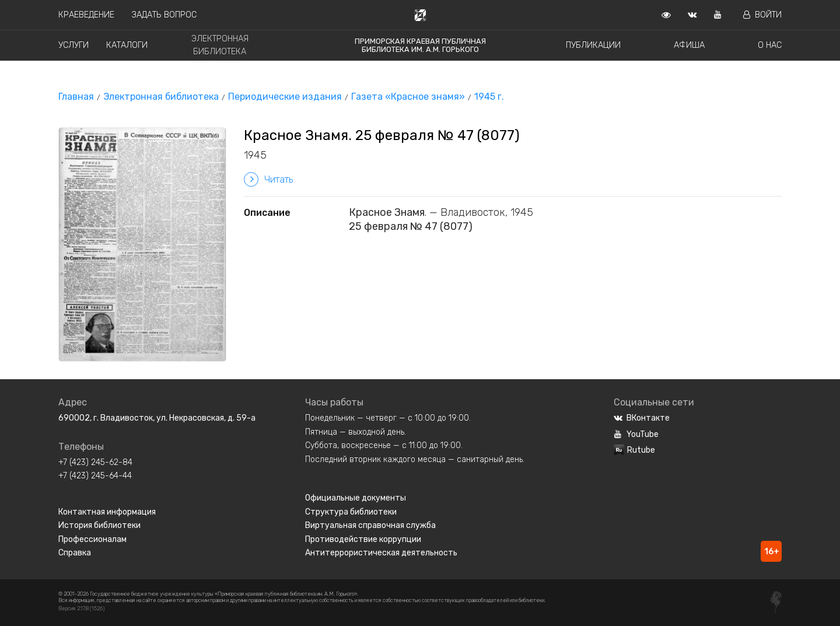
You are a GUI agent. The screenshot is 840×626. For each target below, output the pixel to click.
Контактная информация (107, 512)
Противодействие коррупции (363, 539)
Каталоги (127, 45)
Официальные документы (356, 498)
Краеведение (86, 15)
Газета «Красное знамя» (408, 97)
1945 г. (489, 97)
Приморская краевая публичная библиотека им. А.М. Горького (420, 45)
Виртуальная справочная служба (370, 525)
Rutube (634, 450)
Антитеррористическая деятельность (381, 553)
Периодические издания (285, 97)
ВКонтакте (642, 418)
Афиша (689, 45)
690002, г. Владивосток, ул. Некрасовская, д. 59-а (157, 418)
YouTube (636, 434)
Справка (75, 553)
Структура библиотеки (351, 512)
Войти (762, 15)
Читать (268, 179)
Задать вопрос (164, 15)
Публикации (593, 45)
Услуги (73, 45)
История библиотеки (99, 525)
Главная (76, 97)
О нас (770, 45)
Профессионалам (92, 539)
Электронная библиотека (161, 97)
